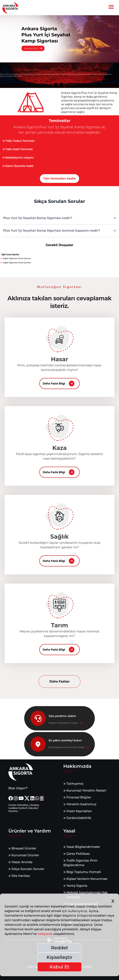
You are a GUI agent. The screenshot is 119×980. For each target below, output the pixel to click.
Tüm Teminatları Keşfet (59, 179)
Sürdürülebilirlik (77, 818)
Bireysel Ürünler (22, 848)
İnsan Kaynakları (78, 811)
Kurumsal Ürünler (24, 855)
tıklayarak (45, 934)
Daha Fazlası (59, 681)
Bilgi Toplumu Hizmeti (82, 872)
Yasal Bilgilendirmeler (82, 847)
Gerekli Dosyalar (59, 245)
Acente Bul (33, 48)
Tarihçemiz (73, 784)
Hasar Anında (20, 862)
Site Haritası (19, 876)
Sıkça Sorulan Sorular (26, 869)
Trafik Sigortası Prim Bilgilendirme (80, 863)
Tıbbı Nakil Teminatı (17, 149)
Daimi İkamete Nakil (18, 166)
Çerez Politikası (77, 854)
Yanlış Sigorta (75, 886)
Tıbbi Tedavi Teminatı (18, 141)
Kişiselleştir (59, 957)
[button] (111, 7)
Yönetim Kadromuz (80, 804)
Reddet (59, 948)
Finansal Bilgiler (77, 797)
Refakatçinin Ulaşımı (18, 158)
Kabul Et (60, 967)
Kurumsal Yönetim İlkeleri (85, 791)
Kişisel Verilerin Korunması (85, 879)
